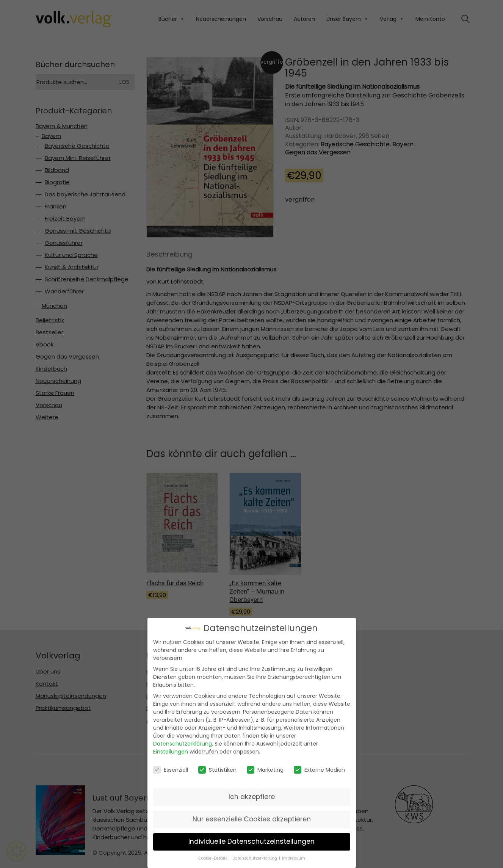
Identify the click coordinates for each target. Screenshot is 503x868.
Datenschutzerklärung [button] (255, 857)
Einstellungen (171, 750)
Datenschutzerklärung (183, 743)
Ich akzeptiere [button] (252, 795)
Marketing (265, 768)
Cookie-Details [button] (213, 857)
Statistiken (217, 768)
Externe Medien (319, 768)
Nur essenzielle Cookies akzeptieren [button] (252, 818)
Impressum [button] (294, 857)
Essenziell (171, 768)
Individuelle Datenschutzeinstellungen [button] (251, 840)
